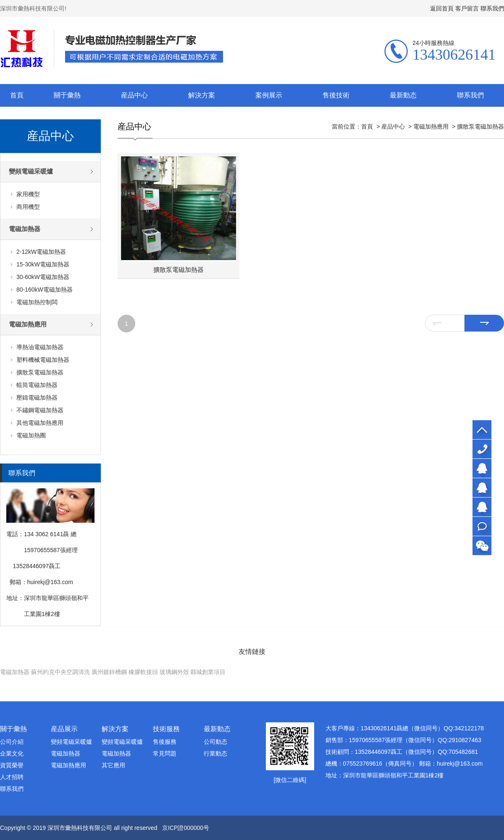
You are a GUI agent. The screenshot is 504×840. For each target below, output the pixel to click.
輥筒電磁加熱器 (37, 385)
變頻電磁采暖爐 (31, 171)
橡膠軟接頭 (143, 672)
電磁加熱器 (25, 229)
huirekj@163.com (50, 582)
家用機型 (28, 194)
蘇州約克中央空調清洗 (60, 672)
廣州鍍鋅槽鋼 (109, 672)
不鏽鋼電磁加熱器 (40, 410)
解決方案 (202, 95)
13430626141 (482, 449)
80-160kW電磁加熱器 (45, 290)
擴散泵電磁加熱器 (40, 372)
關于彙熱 (67, 95)
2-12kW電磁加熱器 (41, 252)
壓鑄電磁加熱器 (37, 398)
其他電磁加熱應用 (40, 423)
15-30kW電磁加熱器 (43, 264)
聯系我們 (492, 8)
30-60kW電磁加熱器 (43, 277)
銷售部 (482, 488)
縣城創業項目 (208, 672)
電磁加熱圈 (31, 435)
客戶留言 (467, 8)
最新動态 (403, 95)
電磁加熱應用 (28, 324)
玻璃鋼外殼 (174, 672)
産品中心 (134, 95)
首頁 (17, 95)
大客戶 (482, 468)
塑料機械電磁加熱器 (43, 360)
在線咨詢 (482, 526)
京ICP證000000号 (186, 828)
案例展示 (269, 95)
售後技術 (336, 95)
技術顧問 (482, 507)
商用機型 (28, 207)
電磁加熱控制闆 (37, 302)
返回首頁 (442, 8)
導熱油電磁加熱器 (40, 347)
